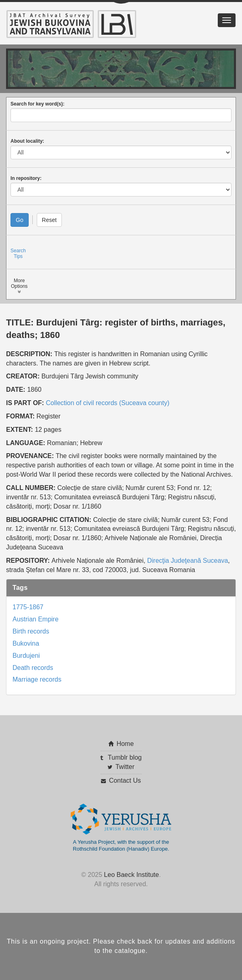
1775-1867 (28, 607)
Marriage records (37, 679)
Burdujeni (26, 656)
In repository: (26, 178)
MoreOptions (19, 286)
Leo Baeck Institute (131, 875)
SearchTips (18, 253)
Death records (33, 668)
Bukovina (26, 643)
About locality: (27, 141)
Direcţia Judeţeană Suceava (187, 561)
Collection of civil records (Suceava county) (107, 403)
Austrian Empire (36, 619)
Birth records (31, 631)
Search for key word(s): (37, 104)
